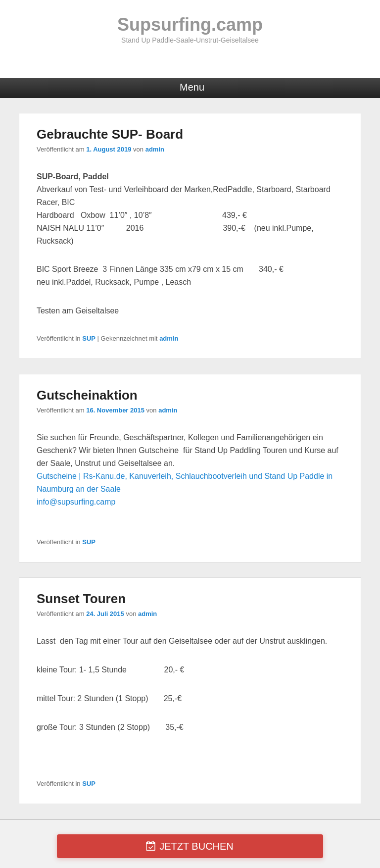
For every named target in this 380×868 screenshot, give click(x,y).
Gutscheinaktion (87, 395)
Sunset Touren (81, 599)
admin (155, 149)
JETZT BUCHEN (196, 846)
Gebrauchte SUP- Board (110, 134)
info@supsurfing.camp (76, 502)
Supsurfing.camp (190, 25)
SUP (89, 338)
